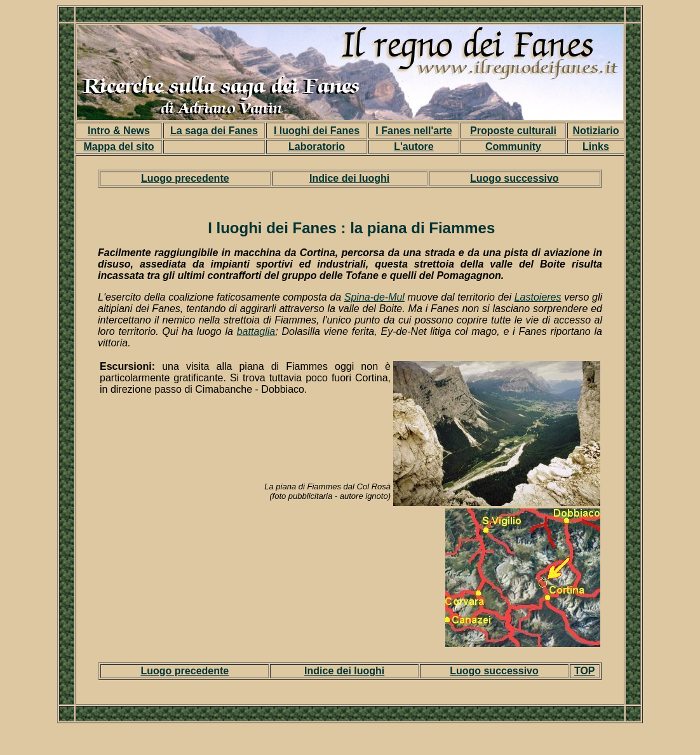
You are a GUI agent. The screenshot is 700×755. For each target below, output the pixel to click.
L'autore (414, 146)
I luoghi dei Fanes (317, 131)
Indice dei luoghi (349, 178)
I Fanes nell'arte (414, 131)
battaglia (256, 331)
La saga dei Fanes (214, 131)
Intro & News (119, 131)
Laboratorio (317, 146)
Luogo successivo (515, 178)
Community (513, 146)
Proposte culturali (513, 131)
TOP (585, 671)
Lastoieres (538, 297)
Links (596, 146)
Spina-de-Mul (374, 297)
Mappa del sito (118, 146)
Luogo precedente (185, 178)
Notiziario (596, 131)
